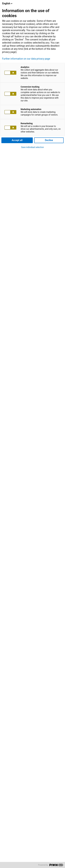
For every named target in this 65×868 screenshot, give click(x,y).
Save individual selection (32, 147)
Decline (49, 140)
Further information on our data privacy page (26, 59)
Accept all (17, 140)
